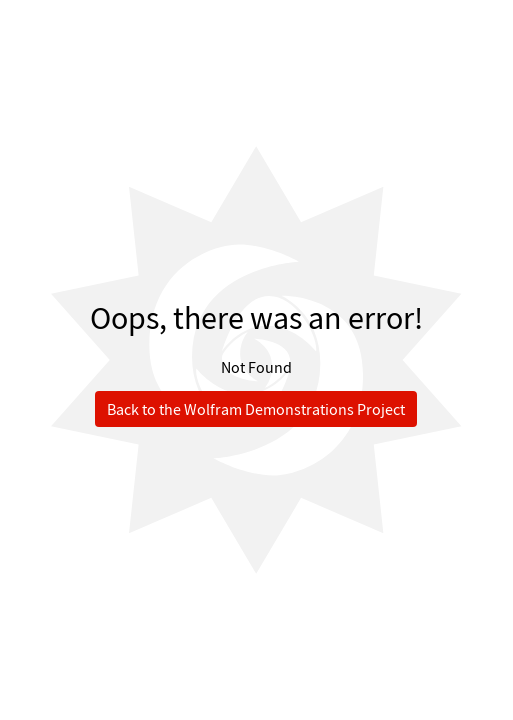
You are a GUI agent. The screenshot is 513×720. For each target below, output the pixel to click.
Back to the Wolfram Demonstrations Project (256, 409)
